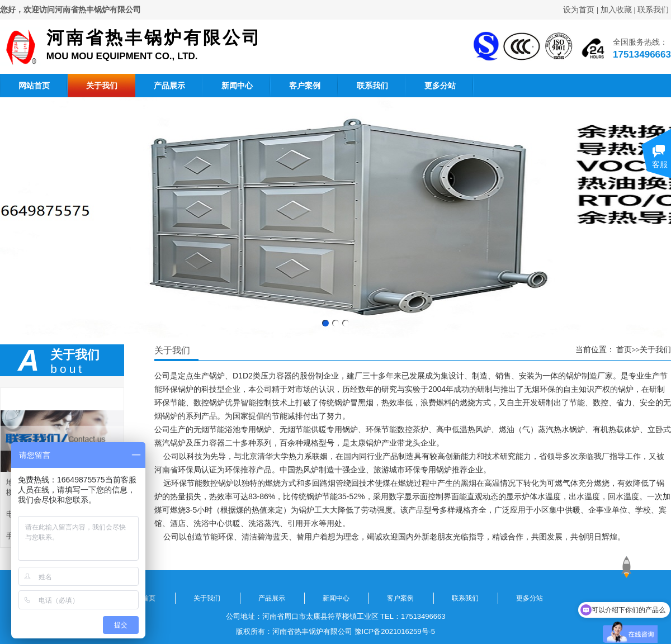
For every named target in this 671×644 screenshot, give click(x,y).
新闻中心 (237, 86)
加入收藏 (616, 10)
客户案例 (305, 86)
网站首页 (34, 86)
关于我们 (102, 86)
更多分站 (440, 86)
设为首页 (579, 10)
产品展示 (169, 86)
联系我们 (653, 10)
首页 (624, 349)
